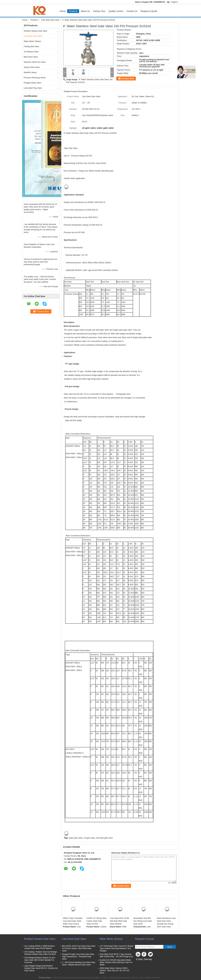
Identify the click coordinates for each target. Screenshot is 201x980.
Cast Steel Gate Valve (50, 20)
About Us (85, 11)
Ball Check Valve (31, 57)
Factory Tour (99, 11)
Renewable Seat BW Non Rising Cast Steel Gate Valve (143, 921)
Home (63, 11)
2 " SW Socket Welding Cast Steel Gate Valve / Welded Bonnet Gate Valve (79, 964)
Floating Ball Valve (31, 47)
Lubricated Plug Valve (33, 88)
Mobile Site (141, 963)
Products (73, 11)
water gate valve (76, 838)
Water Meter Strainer (32, 41)
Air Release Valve (31, 52)
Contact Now (128, 79)
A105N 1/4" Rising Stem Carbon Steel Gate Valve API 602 (96, 921)
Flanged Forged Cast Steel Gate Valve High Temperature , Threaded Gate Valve (78, 957)
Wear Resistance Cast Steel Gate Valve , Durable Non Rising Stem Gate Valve (166, 922)
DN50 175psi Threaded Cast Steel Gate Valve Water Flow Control (73, 921)
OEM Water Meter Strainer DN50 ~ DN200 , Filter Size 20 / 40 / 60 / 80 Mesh (114, 971)
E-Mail (139, 959)
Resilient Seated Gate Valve (35, 31)
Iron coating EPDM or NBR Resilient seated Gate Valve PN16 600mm (39, 947)
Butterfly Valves (30, 72)
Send (170, 947)
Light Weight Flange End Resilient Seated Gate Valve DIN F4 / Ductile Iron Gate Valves (41, 968)
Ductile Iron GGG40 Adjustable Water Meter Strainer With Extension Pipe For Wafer (116, 962)
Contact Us (132, 11)
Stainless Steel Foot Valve (35, 62)
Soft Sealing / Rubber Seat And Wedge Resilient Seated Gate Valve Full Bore (41, 953)
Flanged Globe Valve (32, 83)
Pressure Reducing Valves (35, 78)
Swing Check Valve (32, 67)
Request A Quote (149, 11)
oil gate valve (89, 838)
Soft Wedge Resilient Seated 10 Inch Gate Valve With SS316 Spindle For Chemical (40, 960)
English (175, 2)
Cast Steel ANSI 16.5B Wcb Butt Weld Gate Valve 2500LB (119, 921)
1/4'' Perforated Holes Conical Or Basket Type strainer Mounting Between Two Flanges (117, 948)
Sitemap (148, 959)
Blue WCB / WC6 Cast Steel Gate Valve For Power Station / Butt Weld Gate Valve (79, 948)
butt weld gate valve (104, 838)
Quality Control (116, 11)
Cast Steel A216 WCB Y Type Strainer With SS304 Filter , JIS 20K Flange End (116, 955)
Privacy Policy (45, 978)
